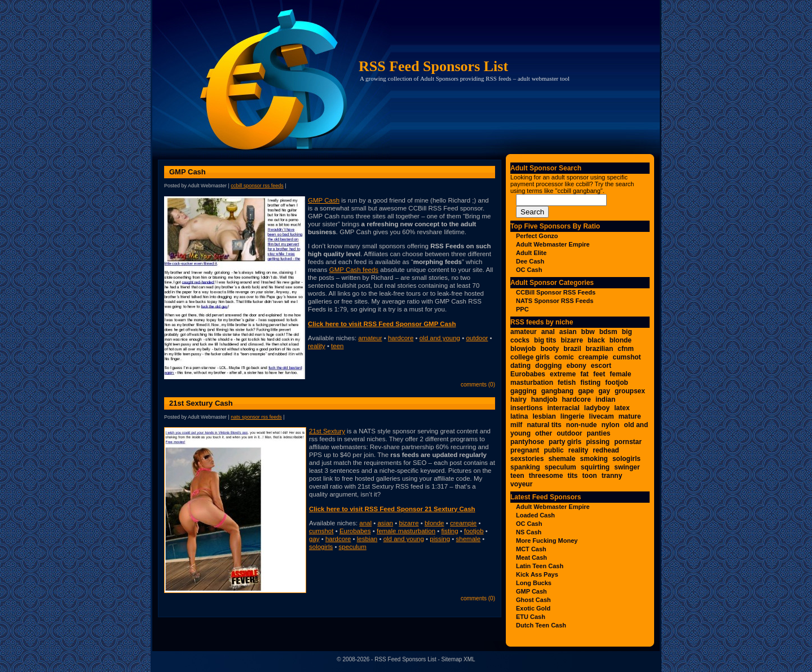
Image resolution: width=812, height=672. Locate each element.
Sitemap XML (458, 659)
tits (573, 476)
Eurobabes (355, 531)
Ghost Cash (533, 600)
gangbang (557, 391)
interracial (563, 408)
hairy (518, 399)
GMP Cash (187, 172)
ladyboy (597, 408)
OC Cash (529, 270)
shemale (468, 539)
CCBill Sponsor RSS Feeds (257, 186)
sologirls (321, 547)
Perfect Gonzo (537, 236)
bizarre (409, 523)
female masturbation (406, 531)
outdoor (477, 338)
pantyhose (527, 442)
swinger (627, 467)
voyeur (521, 484)
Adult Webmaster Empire (553, 244)
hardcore (401, 338)
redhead (606, 450)
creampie (463, 523)
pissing (440, 539)
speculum (353, 547)
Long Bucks (534, 583)
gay (314, 539)
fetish (567, 383)
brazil (572, 349)
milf (516, 425)
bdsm (608, 332)
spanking (525, 467)
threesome (546, 476)
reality (317, 346)
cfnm (626, 349)
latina (519, 416)
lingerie (573, 416)
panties (599, 433)
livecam (602, 416)
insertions (526, 408)
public (553, 450)
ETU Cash (531, 617)
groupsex (630, 391)
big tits (545, 340)
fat (584, 374)
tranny (612, 476)
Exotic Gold (533, 608)
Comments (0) (478, 385)
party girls (565, 442)
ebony (576, 366)
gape (586, 391)
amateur (370, 338)
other (544, 433)
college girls (530, 357)
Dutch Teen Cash (541, 625)
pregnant (525, 450)
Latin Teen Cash (540, 566)
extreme (563, 374)
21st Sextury (327, 431)
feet (599, 374)
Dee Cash (530, 261)
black (596, 340)
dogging (548, 366)
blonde (434, 523)
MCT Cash (531, 549)
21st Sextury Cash (201, 403)
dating (520, 366)
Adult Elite (531, 253)
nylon (611, 425)
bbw (588, 332)
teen (337, 346)
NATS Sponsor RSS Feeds (256, 417)
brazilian (600, 349)
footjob (474, 531)
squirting (595, 467)
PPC (522, 309)
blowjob (523, 349)
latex (622, 408)
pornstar (628, 442)
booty (550, 349)
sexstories (527, 459)
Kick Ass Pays (537, 574)
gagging (524, 391)
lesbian (367, 539)
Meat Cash (531, 557)
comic (564, 357)
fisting (450, 531)
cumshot (321, 531)
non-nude (582, 425)
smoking (594, 459)
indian (605, 399)
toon (590, 476)
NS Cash (529, 532)
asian (385, 523)
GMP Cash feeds (354, 270)
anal (365, 523)
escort (601, 366)
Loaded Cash (535, 515)
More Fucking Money (547, 541)
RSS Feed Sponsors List (433, 66)
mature (630, 416)
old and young (440, 338)
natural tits (544, 425)
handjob (544, 399)
